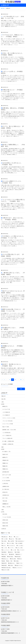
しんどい (17, 537)
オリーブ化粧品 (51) (7, 435)
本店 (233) (5, 514)
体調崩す (5, 552)
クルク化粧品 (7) (6, 415)
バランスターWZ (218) (7, 421)
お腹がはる (5, 537)
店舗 (2, 510)
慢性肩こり (19, 554)
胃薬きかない (12, 563)
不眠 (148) (5, 501)
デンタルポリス (12, 546)
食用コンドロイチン (18, 568)
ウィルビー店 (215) (7, 517)
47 (10, 380)
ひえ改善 (19, 539)
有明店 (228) (5, 520)
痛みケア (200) (6, 427)
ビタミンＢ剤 (20, 548)
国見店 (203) (5, 523)
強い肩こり (5, 554)
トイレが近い (21, 546)
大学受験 (18, 552)
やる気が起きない (21, 541)
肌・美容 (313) (6, 489)
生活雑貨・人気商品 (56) (8, 444)
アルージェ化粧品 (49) (7, 438)
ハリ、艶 (5, 548)
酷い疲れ (11, 565)
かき (11, 537)
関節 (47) (4, 396)
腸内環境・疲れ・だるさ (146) (9, 430)
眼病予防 (5, 563)
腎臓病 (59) (5, 466)
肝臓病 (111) (5, 463)
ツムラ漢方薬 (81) (6, 433)
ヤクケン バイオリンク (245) (9, 418)
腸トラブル (20, 563)
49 (15, 380)
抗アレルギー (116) (7, 475)
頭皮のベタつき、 (20, 565)
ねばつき (12, 539)
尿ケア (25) (5, 498)
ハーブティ (12, 548)
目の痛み (17, 561)
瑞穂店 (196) (5, 526)
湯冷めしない (6, 559)
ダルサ (4, 546)
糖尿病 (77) (5, 457)
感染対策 (12, 554)
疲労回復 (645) (6, 472)
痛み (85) (4, 399)
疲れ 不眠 (10, 561)
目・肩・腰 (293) (6, 481)
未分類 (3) (4, 529)
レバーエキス (21, 550)
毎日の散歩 (11, 557)
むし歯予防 (12, 541)
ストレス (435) (6, 478)
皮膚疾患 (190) (6, 486)
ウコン (4, 543)
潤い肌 (20, 559)
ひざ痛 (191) (5, 483)
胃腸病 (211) (5, 469)
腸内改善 (5, 565)
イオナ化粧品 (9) (6, 412)
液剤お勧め (18, 557)
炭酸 (4, 561)
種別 (2, 447)
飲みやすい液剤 (6, 570)
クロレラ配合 (11, 543)
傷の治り (11, 552)
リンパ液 (14, 550)
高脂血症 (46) (5, 460)
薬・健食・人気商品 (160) (8, 441)
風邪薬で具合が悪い (7, 568)
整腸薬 (4, 557)
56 (21, 380)
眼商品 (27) (5, 406)
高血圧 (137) (5, 454)
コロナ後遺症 (20, 543)
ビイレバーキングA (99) (8, 424)
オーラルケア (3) (6, 409)
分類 (2, 402)
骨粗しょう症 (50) (6, 507)
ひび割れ (5, 541)
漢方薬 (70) (5, 492)
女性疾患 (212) (6, 495)
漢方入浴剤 (13, 559)
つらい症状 (5, 539)
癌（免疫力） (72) (6, 452)
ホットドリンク (6, 550)
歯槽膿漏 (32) (5, 504)
